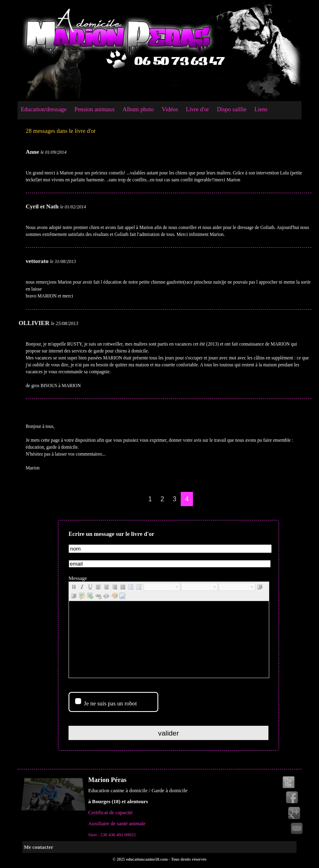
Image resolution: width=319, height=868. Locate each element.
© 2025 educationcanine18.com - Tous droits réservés (160, 859)
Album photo (138, 109)
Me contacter (38, 847)
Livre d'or (198, 109)
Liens (261, 109)
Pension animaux (94, 109)
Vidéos (170, 109)
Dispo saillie (232, 109)
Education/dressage (44, 109)
